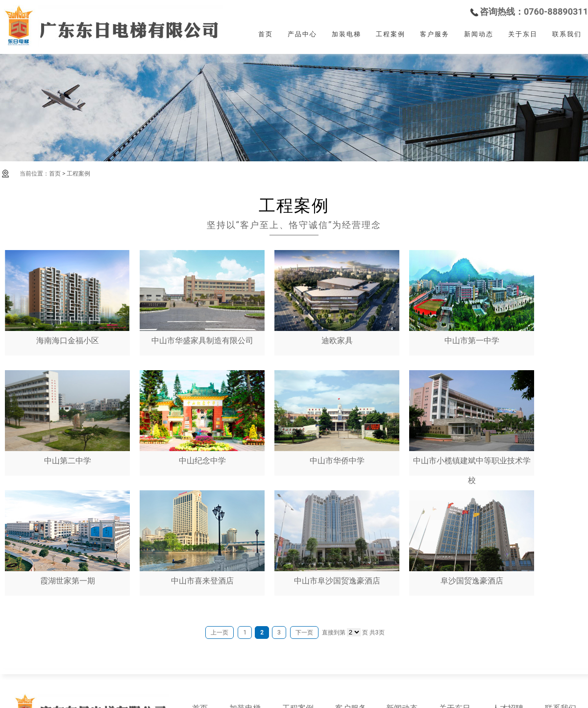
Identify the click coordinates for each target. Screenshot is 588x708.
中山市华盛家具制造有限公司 (202, 298)
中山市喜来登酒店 (202, 538)
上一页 (220, 632)
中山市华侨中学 (337, 418)
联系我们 (567, 34)
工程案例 (391, 34)
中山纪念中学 (202, 418)
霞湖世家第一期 (67, 538)
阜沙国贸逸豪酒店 (472, 538)
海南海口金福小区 (67, 298)
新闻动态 (479, 34)
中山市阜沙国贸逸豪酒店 (337, 538)
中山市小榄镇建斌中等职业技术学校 (472, 428)
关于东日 (523, 34)
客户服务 (435, 34)
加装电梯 (346, 34)
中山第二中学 (67, 418)
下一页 (304, 632)
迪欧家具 (337, 298)
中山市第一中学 (472, 298)
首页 (266, 34)
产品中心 (302, 34)
